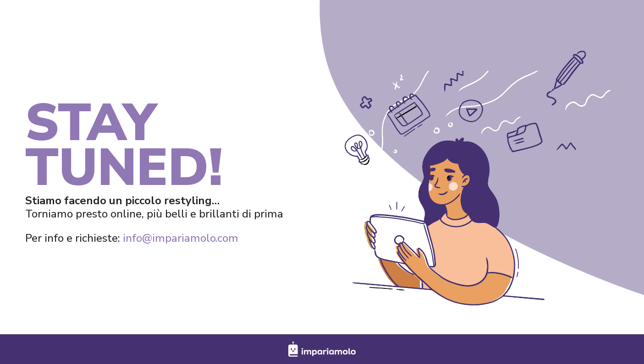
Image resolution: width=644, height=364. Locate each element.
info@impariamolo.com (181, 238)
